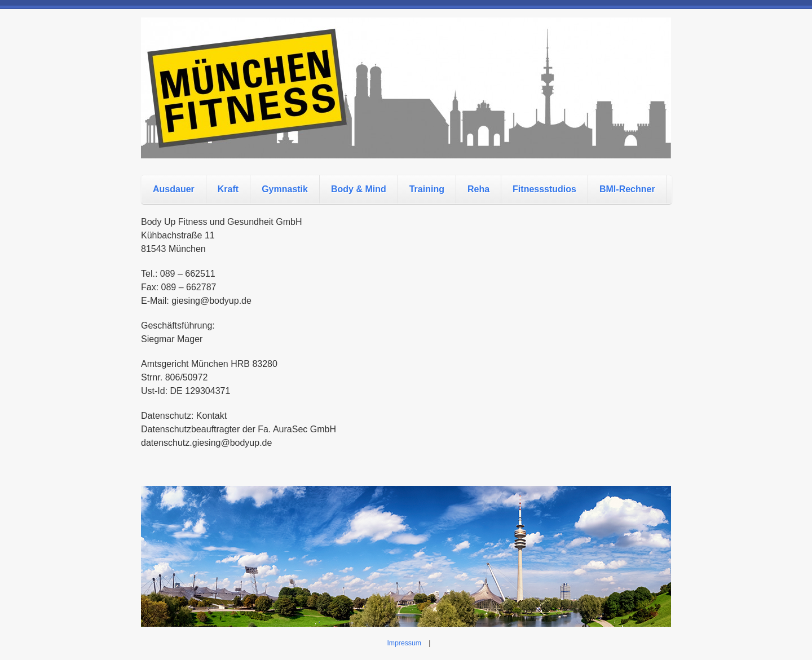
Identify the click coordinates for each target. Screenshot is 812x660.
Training (427, 189)
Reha (478, 189)
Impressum (404, 643)
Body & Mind (359, 189)
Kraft (228, 189)
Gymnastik (285, 189)
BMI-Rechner (627, 189)
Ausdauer (174, 189)
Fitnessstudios (544, 189)
